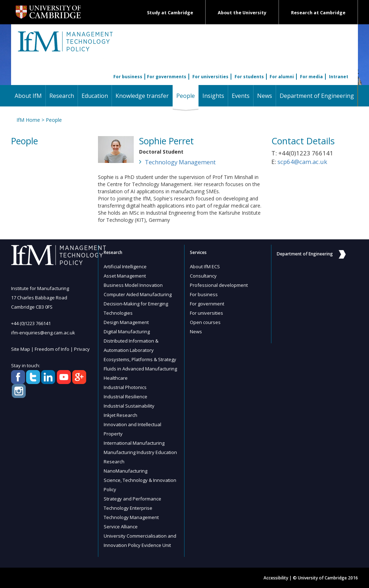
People (187, 96)
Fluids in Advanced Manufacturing (140, 369)
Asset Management (125, 276)
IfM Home (28, 120)
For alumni (282, 77)
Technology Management (180, 162)
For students (249, 77)
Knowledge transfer (142, 96)
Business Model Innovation (133, 285)
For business (128, 77)
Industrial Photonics (125, 387)
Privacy (82, 349)
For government (207, 304)
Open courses (205, 322)
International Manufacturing (134, 443)
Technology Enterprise (128, 508)
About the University (242, 13)
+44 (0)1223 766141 (31, 323)
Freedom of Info (52, 349)
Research (62, 96)
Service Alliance (121, 527)
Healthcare (116, 378)
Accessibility (276, 578)
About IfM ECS (205, 266)
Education (95, 96)
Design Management (126, 322)
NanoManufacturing (126, 471)
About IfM (28, 96)
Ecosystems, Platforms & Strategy (140, 359)
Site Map (21, 349)
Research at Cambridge (318, 13)
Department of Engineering (317, 96)
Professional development (219, 285)
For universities (210, 77)
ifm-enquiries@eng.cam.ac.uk (43, 333)
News (265, 96)
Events (241, 96)
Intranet (339, 77)
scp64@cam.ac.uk (302, 162)
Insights (213, 96)
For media (311, 77)
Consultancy (203, 276)
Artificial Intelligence (125, 266)
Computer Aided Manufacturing (138, 294)
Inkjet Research (120, 415)
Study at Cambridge (170, 13)
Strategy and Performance (132, 499)
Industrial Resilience (126, 397)
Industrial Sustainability (129, 406)
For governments (167, 77)
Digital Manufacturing (127, 332)
